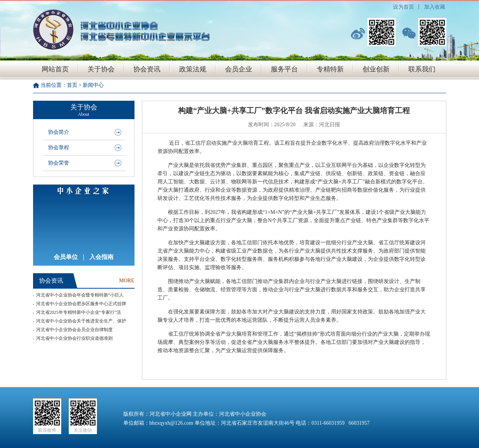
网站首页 (55, 69)
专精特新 (330, 69)
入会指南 (101, 257)
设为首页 (403, 7)
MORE (127, 281)
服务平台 (284, 69)
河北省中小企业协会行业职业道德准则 (74, 338)
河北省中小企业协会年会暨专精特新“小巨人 (80, 295)
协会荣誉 (59, 163)
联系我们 (422, 69)
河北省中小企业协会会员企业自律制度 (74, 330)
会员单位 (66, 257)
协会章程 (59, 148)
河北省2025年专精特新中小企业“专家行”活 (79, 312)
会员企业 (239, 69)
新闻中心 (93, 85)
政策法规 (193, 69)
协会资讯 (147, 69)
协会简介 (59, 132)
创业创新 (376, 69)
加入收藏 (435, 7)
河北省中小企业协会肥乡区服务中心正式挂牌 (81, 304)
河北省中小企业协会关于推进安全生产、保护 (81, 321)
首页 (72, 85)
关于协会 (101, 69)
